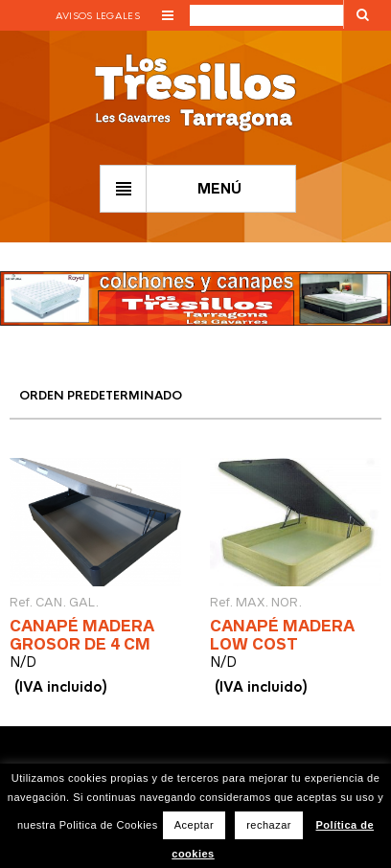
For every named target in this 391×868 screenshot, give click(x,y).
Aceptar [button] (194, 825)
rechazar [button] (269, 825)
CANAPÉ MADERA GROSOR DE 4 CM (82, 635)
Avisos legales (98, 16)
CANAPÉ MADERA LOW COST (282, 635)
